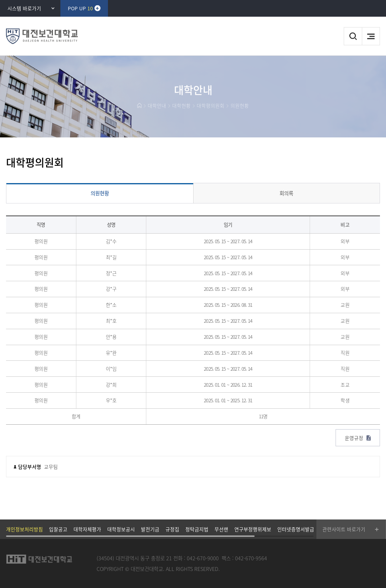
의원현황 (240, 105)
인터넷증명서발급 (296, 529)
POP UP (80, 8)
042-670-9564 (251, 558)
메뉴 (371, 36)
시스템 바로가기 (24, 8)
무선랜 (221, 529)
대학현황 (181, 105)
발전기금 (150, 529)
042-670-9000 (203, 558)
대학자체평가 (87, 529)
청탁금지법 (197, 529)
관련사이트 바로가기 (344, 529)
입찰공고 (58, 529)
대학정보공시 (121, 529)
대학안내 (157, 105)
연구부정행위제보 (253, 529)
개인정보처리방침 (25, 529)
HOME (139, 105)
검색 (353, 36)
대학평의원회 (211, 105)
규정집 (172, 529)
